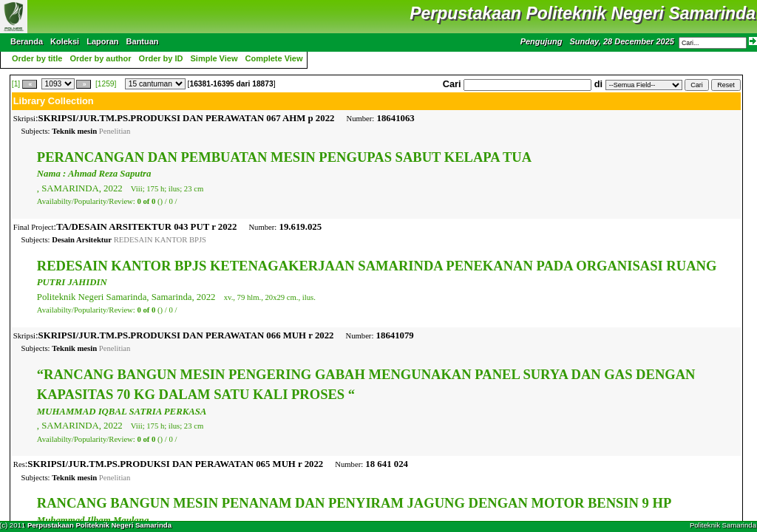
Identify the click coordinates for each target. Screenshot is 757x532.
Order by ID (161, 58)
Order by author (100, 58)
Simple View (214, 58)
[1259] (106, 84)
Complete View (274, 58)
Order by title (37, 58)
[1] (16, 84)
